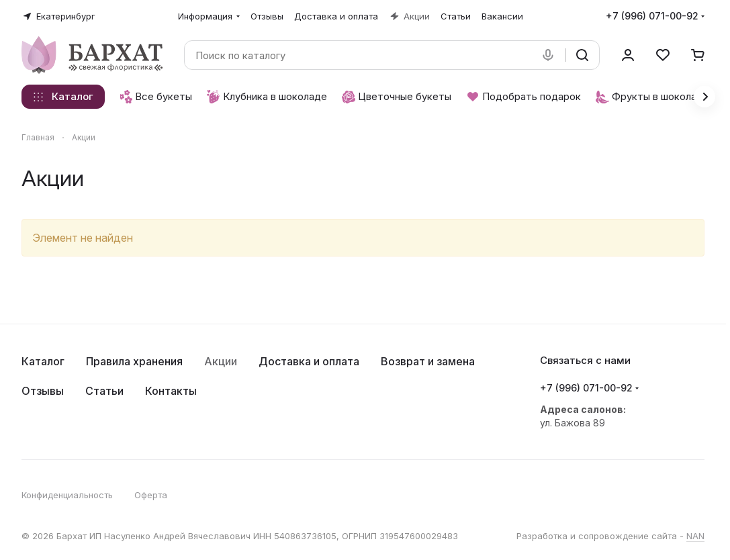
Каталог (43, 361)
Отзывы (43, 391)
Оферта (151, 495)
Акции (221, 361)
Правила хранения (134, 361)
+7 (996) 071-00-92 (652, 16)
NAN (695, 536)
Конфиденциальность (67, 495)
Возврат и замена (428, 361)
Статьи (104, 391)
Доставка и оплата (309, 361)
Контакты (171, 391)
